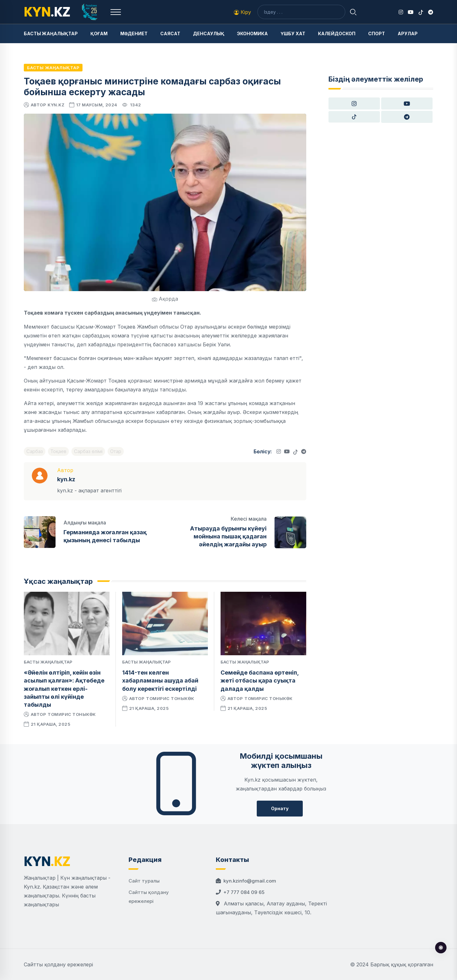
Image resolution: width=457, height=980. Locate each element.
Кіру (242, 12)
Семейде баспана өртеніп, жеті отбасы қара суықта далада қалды (260, 680)
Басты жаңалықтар (51, 33)
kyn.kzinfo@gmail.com (250, 881)
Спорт (377, 33)
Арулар (408, 33)
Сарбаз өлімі (88, 451)
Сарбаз (35, 451)
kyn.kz (56, 105)
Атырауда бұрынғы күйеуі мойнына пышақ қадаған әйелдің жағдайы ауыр (228, 536)
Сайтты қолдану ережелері (58, 964)
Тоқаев (58, 451)
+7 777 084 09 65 (244, 892)
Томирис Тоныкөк (72, 714)
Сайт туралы (144, 881)
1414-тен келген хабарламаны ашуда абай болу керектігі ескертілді (160, 680)
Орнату (280, 808)
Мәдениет (134, 33)
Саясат (170, 33)
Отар (116, 451)
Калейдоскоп (337, 33)
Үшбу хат (293, 33)
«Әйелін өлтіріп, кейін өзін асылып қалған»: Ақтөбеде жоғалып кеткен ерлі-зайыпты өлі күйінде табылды (64, 689)
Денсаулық (209, 33)
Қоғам (99, 33)
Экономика (252, 33)
